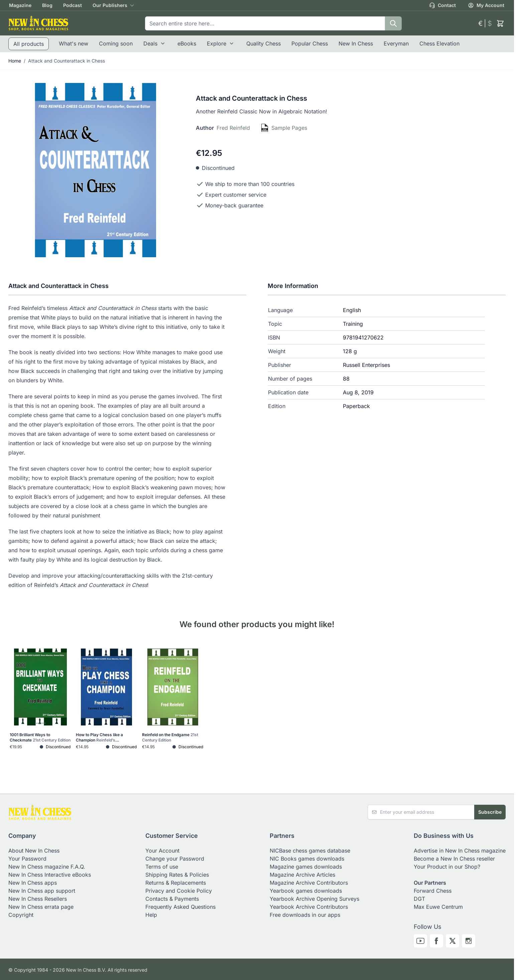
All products (29, 44)
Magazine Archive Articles (302, 875)
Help (151, 915)
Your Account (162, 851)
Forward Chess (433, 891)
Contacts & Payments (172, 899)
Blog (47, 5)
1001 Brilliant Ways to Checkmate (40, 737)
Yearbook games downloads (306, 891)
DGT (419, 899)
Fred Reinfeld (233, 128)
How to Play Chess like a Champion (99, 738)
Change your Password (175, 859)
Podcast (73, 5)
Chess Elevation (439, 43)
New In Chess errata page (41, 907)
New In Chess (356, 43)
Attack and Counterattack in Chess (67, 61)
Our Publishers (110, 5)
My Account (486, 5)
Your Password (27, 859)
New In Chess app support (42, 891)
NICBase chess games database (310, 851)
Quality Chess (264, 43)
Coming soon (116, 43)
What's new (74, 43)
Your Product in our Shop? (447, 867)
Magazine (20, 5)
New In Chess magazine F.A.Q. (47, 867)
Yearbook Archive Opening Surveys (314, 899)
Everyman (396, 43)
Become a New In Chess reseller (454, 859)
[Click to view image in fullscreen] (95, 170)
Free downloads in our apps (305, 915)
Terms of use (162, 867)
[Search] (393, 23)
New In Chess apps (33, 883)
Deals (150, 43)
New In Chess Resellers (38, 899)
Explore (217, 43)
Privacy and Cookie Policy (179, 891)
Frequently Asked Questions (180, 907)
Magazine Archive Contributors (309, 883)
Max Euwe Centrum (438, 907)
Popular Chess (310, 43)
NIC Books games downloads (307, 859)
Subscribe (490, 812)
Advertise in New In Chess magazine (460, 851)
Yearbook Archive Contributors (309, 907)
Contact (442, 5)
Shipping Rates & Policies (177, 875)
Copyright (21, 915)
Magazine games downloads (306, 867)
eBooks (187, 43)
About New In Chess (34, 851)
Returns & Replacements (176, 883)
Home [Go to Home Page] (15, 61)
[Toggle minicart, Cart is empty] (500, 23)
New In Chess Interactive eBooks (50, 875)
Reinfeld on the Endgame (170, 737)
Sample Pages (289, 128)
